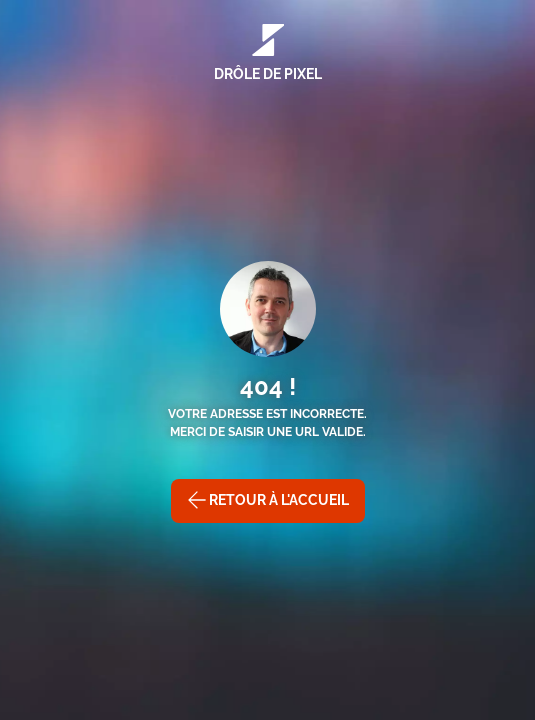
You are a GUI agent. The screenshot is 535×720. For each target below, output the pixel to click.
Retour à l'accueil (268, 500)
